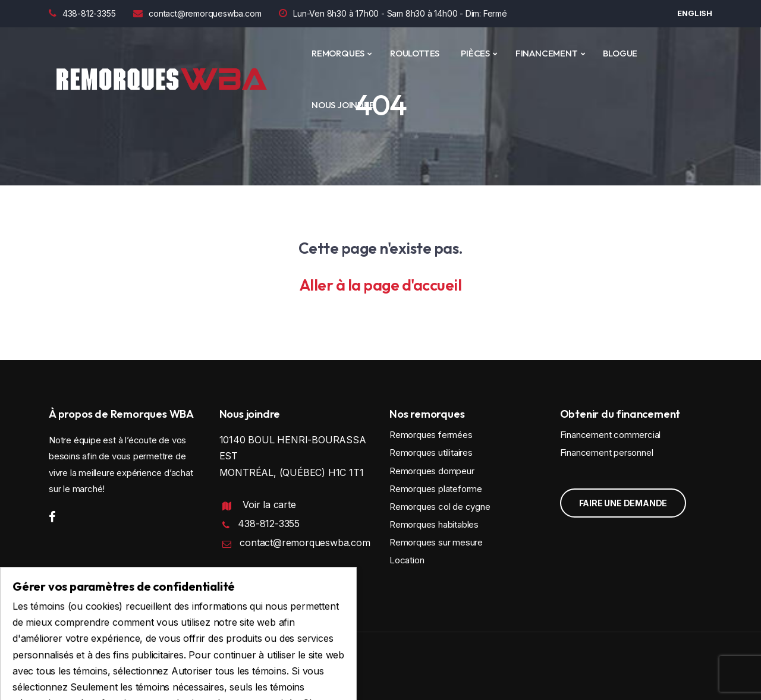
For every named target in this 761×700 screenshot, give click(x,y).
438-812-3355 (82, 13)
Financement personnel (607, 453)
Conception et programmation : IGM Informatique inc (153, 668)
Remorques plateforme (436, 489)
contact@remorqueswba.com (197, 13)
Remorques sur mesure (436, 542)
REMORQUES (338, 53)
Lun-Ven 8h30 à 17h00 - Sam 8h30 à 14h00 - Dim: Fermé (393, 13)
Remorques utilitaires (431, 453)
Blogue (620, 53)
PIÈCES (475, 53)
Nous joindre (343, 105)
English (695, 13)
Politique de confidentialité (272, 578)
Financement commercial (611, 435)
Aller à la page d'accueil (381, 285)
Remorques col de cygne (440, 507)
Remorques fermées (431, 435)
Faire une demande (623, 503)
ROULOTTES (415, 53)
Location (407, 560)
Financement (547, 53)
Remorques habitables (434, 524)
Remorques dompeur (432, 471)
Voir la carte (269, 504)
